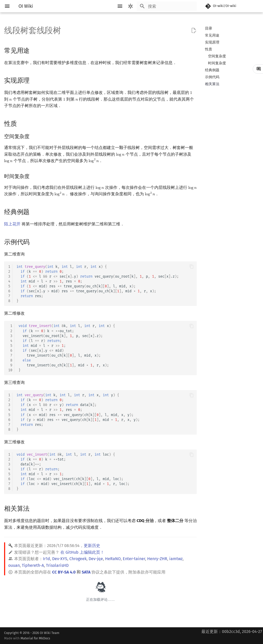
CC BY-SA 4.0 (64, 572)
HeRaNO (113, 559)
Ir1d (46, 559)
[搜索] (167, 6)
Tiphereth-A (33, 565)
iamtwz (176, 559)
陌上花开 (12, 224)
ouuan (14, 565)
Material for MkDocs (35, 638)
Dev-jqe (96, 559)
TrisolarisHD (57, 565)
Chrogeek (78, 559)
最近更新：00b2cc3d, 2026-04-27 (232, 632)
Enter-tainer (134, 559)
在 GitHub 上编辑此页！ (82, 552)
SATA (86, 572)
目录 (209, 28)
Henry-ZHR (157, 559)
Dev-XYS (60, 559)
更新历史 (92, 546)
